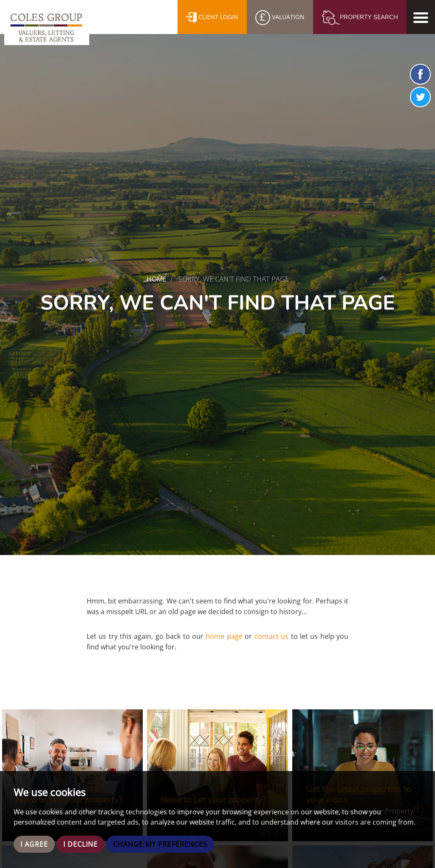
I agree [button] (34, 844)
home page (224, 636)
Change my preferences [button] (160, 844)
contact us (271, 636)
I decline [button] (81, 844)
